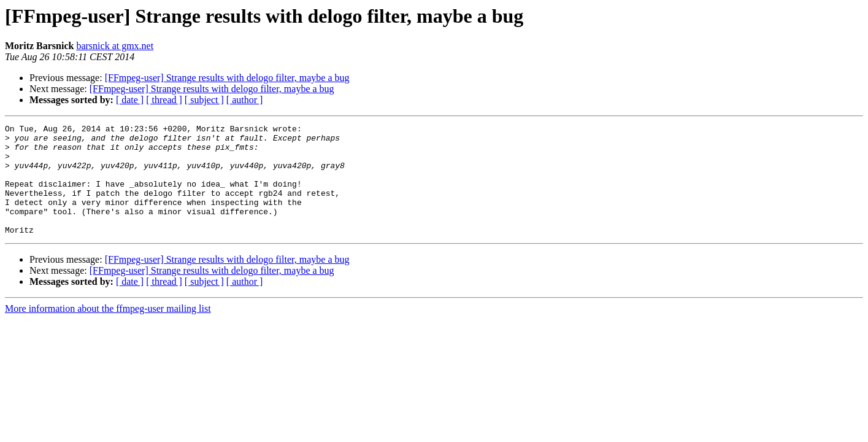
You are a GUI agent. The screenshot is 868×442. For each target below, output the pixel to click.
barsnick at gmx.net (115, 46)
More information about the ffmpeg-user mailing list (108, 331)
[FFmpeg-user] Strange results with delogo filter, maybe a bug (227, 78)
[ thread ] (164, 100)
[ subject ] (204, 100)
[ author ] (245, 100)
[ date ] (130, 100)
